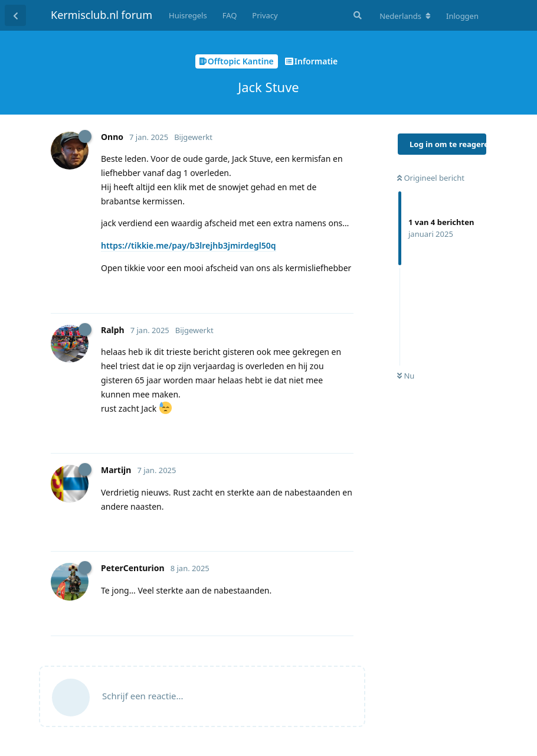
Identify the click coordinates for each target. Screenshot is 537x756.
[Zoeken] (356, 15)
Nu (406, 376)
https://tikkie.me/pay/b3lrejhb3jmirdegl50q (189, 245)
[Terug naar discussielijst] (15, 15)
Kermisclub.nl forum (101, 15)
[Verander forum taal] (405, 16)
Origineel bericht (431, 178)
